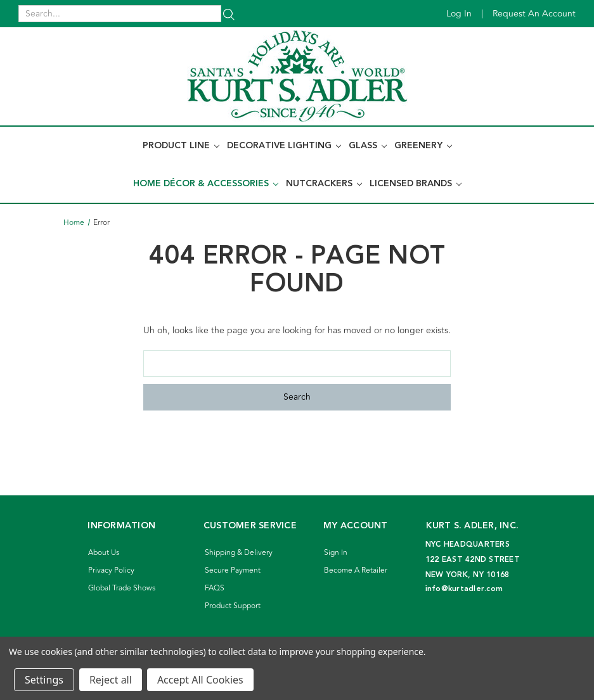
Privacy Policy (111, 570)
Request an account (534, 14)
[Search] (229, 14)
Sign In (336, 553)
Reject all (111, 680)
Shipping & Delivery (239, 553)
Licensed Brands (416, 184)
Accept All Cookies (200, 680)
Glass (368, 146)
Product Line (181, 146)
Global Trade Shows (122, 588)
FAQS (215, 588)
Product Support (233, 606)
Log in (459, 14)
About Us (104, 553)
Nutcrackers (324, 184)
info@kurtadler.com (464, 589)
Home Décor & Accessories (206, 184)
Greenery (423, 146)
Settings (44, 680)
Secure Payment (233, 570)
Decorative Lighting (284, 146)
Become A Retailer (356, 570)
